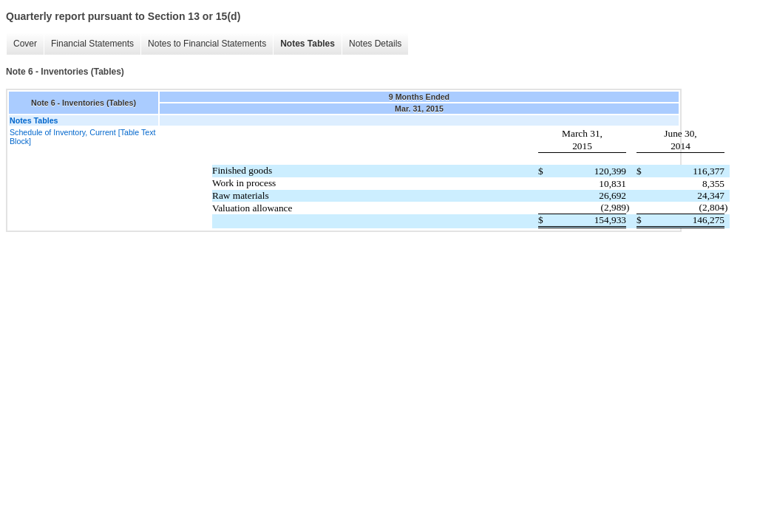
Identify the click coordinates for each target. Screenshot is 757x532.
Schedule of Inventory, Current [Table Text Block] (82, 137)
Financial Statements (92, 44)
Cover (25, 44)
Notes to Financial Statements (207, 44)
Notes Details (375, 44)
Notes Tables (308, 44)
